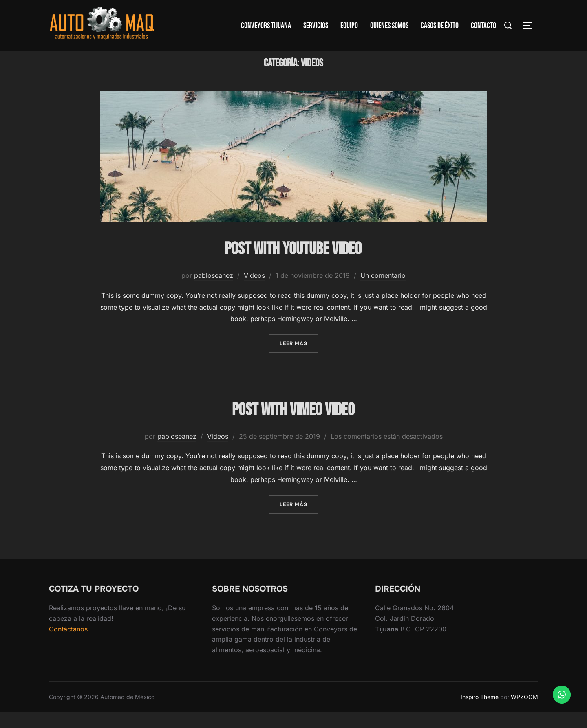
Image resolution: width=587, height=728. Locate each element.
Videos (254, 291)
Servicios (316, 26)
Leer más (299, 359)
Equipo (349, 26)
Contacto (483, 26)
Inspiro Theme (480, 712)
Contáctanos (68, 644)
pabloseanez (214, 291)
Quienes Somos (389, 26)
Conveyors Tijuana (266, 26)
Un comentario (383, 291)
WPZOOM (524, 712)
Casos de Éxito (440, 26)
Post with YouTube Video (293, 265)
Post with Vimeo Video (293, 426)
